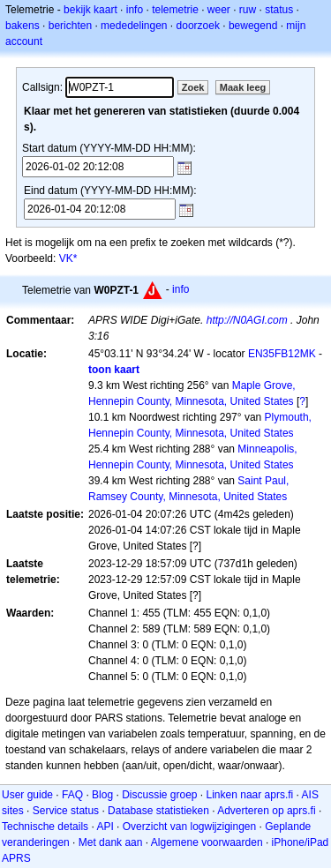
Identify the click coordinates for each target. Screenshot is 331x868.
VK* (68, 258)
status (279, 10)
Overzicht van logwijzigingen (189, 827)
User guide (27, 795)
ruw (248, 10)
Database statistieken (158, 811)
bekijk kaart (90, 10)
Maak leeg (243, 87)
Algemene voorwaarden (207, 842)
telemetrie (175, 10)
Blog (102, 795)
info (135, 10)
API (105, 827)
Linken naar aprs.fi (250, 795)
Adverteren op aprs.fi (266, 811)
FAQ (72, 795)
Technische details (45, 827)
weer (219, 10)
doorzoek (198, 26)
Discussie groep (159, 795)
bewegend (253, 26)
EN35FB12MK (282, 354)
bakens (23, 26)
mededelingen (134, 26)
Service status (66, 811)
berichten (70, 26)
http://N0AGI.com (247, 320)
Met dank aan (111, 842)
